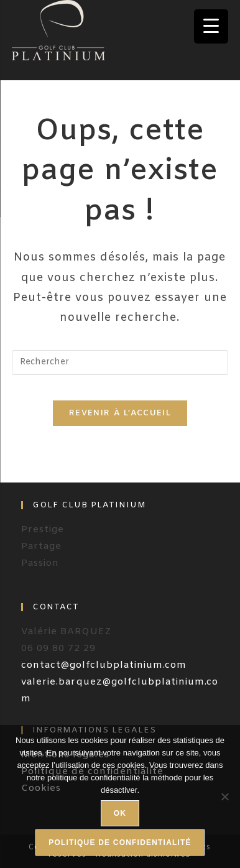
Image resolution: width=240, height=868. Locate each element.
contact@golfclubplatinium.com (104, 665)
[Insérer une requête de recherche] (120, 362)
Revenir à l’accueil (120, 413)
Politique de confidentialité (120, 843)
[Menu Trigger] (211, 26)
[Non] (224, 796)
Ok (120, 813)
